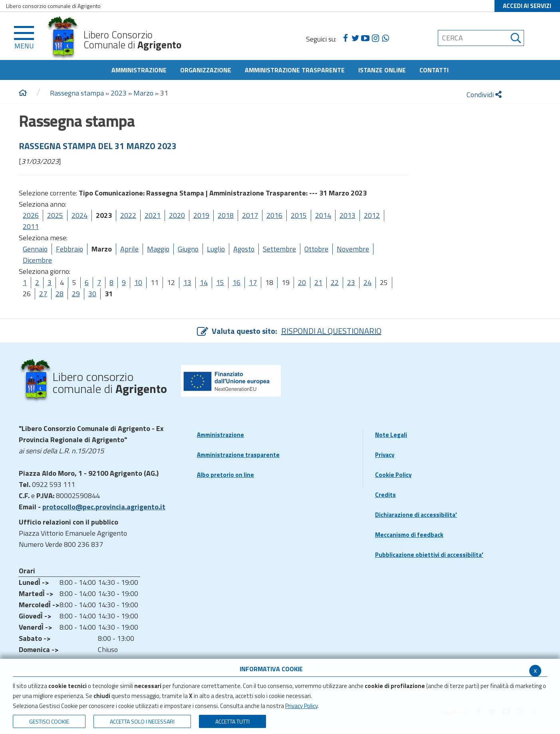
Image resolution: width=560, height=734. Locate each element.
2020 (177, 215)
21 (318, 282)
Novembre (353, 249)
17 (253, 282)
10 (138, 282)
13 (187, 282)
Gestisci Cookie (49, 721)
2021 (153, 215)
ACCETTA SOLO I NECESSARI (142, 721)
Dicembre (37, 260)
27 (43, 294)
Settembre (279, 249)
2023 (119, 93)
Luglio (216, 249)
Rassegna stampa (78, 93)
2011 (31, 226)
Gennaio (35, 249)
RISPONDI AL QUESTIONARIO (331, 331)
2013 (348, 215)
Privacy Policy (301, 706)
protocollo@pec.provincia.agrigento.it (104, 507)
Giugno (188, 249)
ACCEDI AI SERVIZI (527, 6)
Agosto (244, 249)
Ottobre (316, 249)
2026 (31, 215)
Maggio (158, 249)
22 (335, 282)
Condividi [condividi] (484, 95)
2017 (250, 215)
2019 (201, 215)
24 (367, 282)
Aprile (129, 249)
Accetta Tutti (232, 721)
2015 (299, 215)
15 (220, 282)
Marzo (143, 93)
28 (60, 294)
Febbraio (70, 249)
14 (204, 282)
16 (236, 282)
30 (92, 294)
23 (351, 282)
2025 (55, 215)
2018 (226, 215)
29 (76, 294)
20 (302, 282)
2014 (323, 215)
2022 (128, 215)
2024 (79, 215)
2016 (274, 215)
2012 (372, 215)
